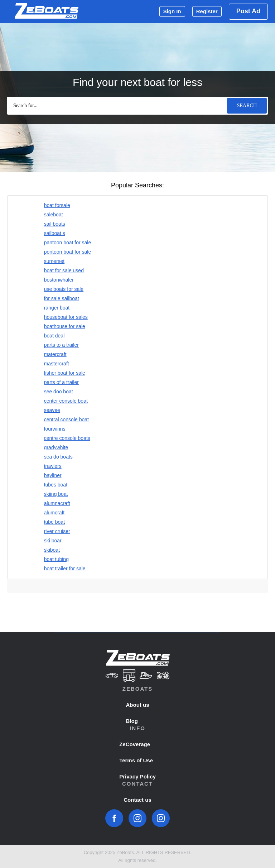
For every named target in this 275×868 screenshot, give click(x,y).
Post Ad (248, 11)
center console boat (66, 401)
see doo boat (59, 392)
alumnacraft (57, 503)
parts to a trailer (61, 345)
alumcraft (54, 513)
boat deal (54, 336)
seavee (52, 410)
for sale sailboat (62, 298)
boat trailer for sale (65, 569)
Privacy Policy (137, 776)
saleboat (54, 215)
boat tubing (56, 559)
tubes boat (56, 485)
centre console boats (67, 438)
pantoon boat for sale (68, 243)
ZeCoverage (135, 744)
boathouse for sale (65, 326)
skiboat (52, 550)
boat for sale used (64, 270)
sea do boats (58, 457)
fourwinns (55, 429)
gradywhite (56, 447)
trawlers (53, 466)
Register (207, 11)
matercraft (55, 354)
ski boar (53, 541)
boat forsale (57, 205)
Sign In (172, 11)
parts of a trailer (61, 382)
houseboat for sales (66, 317)
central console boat (66, 419)
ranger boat (57, 308)
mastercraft (57, 364)
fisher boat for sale (65, 373)
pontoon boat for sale (68, 252)
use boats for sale (64, 289)
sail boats (55, 224)
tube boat (54, 522)
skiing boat (56, 494)
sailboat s (55, 233)
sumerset (54, 261)
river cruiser (57, 531)
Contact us (137, 800)
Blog (132, 721)
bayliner (53, 475)
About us (138, 705)
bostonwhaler (59, 280)
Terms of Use (136, 760)
